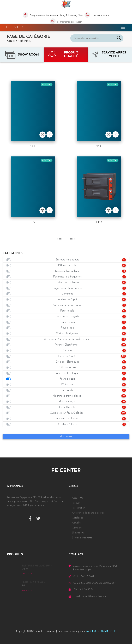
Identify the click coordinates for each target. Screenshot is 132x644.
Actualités (77, 523)
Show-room (78, 533)
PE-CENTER (14, 27)
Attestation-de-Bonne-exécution (88, 513)
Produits (76, 503)
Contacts (77, 528)
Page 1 (61, 239)
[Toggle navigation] (123, 27)
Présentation (79, 508)
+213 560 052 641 (101, 16)
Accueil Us (77, 498)
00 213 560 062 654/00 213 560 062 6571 (95, 583)
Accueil (11, 41)
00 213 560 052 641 (84, 576)
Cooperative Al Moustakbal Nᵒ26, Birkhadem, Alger (56, 16)
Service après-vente (82, 538)
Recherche (24, 41)
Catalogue (77, 518)
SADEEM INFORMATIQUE (101, 631)
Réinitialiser (66, 437)
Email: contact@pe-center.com (90, 596)
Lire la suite (27, 574)
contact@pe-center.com (70, 22)
